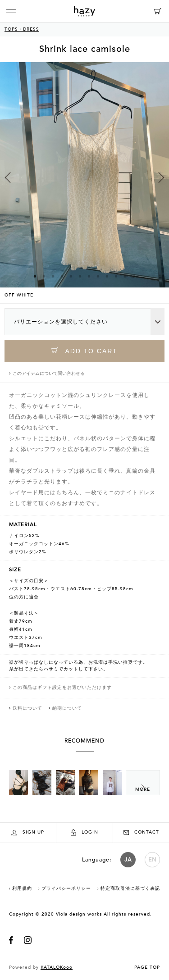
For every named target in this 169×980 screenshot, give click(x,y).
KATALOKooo (57, 967)
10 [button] (116, 276)
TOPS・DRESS (22, 29)
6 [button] (80, 276)
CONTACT (141, 832)
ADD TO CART (84, 351)
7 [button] (89, 276)
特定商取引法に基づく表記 (130, 889)
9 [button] (107, 276)
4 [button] (62, 276)
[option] (84, 183)
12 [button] (134, 276)
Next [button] (161, 178)
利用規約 (22, 889)
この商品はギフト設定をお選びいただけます (62, 688)
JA (128, 860)
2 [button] (44, 276)
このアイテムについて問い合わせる (49, 374)
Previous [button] (8, 178)
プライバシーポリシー (66, 889)
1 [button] (35, 276)
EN (153, 860)
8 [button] (98, 276)
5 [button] (71, 276)
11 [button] (125, 276)
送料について (27, 708)
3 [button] (53, 276)
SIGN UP (28, 832)
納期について (67, 708)
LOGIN (84, 832)
